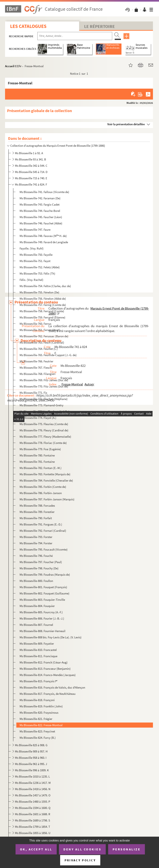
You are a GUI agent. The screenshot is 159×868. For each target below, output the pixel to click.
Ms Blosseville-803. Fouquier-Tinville (42, 600)
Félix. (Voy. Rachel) (31, 280)
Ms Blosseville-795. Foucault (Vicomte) (44, 549)
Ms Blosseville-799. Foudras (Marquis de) (45, 575)
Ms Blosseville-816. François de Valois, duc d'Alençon (52, 687)
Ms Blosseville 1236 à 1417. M (33, 783)
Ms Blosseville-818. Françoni (37, 700)
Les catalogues (28, 26)
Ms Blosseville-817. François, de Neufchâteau (48, 694)
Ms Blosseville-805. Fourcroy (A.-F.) (41, 612)
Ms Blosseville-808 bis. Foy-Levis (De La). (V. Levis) (51, 637)
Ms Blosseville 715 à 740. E (31, 178)
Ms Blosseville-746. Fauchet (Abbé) (41, 223)
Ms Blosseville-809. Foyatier (37, 644)
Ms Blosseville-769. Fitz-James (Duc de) (44, 380)
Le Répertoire (99, 26)
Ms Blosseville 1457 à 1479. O (33, 795)
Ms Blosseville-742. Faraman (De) (40, 198)
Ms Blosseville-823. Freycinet (37, 731)
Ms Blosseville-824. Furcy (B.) (38, 738)
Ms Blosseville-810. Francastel (38, 650)
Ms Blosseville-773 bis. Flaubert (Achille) (44, 411)
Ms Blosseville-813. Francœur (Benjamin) (45, 669)
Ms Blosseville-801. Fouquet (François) (43, 587)
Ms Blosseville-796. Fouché (36, 556)
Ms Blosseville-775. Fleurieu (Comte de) (44, 424)
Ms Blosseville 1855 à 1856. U (33, 833)
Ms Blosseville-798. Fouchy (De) (39, 568)
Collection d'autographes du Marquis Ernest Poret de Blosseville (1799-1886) (58, 146)
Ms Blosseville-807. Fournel (36, 625)
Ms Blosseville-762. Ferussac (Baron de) (44, 336)
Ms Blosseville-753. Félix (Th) (37, 273)
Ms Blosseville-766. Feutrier (36, 361)
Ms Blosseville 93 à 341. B (30, 159)
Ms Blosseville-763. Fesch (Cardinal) (42, 342)
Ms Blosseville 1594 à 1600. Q (33, 808)
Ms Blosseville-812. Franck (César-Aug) (44, 662)
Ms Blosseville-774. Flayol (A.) (38, 418)
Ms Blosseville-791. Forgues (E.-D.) (41, 524)
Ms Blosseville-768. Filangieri (38, 374)
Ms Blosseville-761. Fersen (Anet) (40, 330)
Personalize (127, 849)
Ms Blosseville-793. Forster (36, 537)
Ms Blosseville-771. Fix (33, 393)
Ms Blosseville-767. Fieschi (36, 368)
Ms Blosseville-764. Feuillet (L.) (39, 349)
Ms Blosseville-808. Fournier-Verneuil (42, 631)
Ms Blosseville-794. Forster (36, 543)
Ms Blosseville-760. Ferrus (35, 324)
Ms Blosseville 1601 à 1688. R (33, 814)
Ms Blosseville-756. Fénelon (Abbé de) (43, 299)
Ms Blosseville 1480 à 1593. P (33, 802)
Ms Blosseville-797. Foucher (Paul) (41, 562)
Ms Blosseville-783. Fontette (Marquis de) (45, 474)
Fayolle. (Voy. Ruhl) (32, 248)
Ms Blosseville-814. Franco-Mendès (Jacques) (48, 675)
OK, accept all (36, 849)
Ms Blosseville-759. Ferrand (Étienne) (42, 317)
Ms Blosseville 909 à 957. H (31, 751)
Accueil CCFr (13, 66)
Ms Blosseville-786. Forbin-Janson (41, 493)
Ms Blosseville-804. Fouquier (37, 606)
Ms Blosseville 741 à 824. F (31, 184)
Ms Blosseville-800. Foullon (36, 581)
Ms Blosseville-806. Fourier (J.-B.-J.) (42, 618)
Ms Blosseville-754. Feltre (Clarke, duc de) (45, 286)
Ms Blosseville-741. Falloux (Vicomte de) (44, 192)
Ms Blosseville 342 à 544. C (31, 166)
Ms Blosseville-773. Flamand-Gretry (41, 405)
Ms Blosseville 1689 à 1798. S (32, 820)
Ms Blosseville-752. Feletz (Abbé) (40, 267)
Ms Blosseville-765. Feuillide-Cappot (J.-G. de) (48, 355)
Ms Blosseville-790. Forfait (36, 518)
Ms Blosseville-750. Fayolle (36, 255)
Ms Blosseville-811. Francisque (38, 656)
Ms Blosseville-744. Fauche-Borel (40, 211)
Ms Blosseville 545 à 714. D (31, 172)
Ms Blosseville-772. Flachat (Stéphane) (44, 399)
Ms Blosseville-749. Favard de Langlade (44, 242)
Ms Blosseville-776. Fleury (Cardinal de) (44, 430)
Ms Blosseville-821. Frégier (36, 719)
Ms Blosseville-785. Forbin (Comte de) (43, 487)
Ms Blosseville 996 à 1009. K (32, 770)
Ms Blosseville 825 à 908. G (31, 745)
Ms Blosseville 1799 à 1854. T (32, 827)
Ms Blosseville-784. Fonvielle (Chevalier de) (46, 480)
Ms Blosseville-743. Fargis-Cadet (40, 204)
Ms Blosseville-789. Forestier (37, 512)
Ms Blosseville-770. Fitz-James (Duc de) (44, 386)
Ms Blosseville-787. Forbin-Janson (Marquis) (47, 499)
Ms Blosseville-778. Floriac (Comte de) (43, 443)
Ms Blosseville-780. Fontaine (37, 455)
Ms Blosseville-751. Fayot (35, 261)
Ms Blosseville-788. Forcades (37, 506)
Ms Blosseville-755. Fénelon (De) (39, 292)
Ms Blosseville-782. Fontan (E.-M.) (41, 468)
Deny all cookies (82, 849)
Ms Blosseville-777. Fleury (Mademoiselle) (45, 437)
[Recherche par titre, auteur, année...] (75, 36)
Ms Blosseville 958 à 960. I (31, 758)
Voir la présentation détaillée (126, 124)
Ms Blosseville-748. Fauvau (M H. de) (43, 236)
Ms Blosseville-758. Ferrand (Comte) (42, 311)
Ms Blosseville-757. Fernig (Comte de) (43, 305)
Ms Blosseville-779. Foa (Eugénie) (40, 449)
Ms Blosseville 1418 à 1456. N (33, 789)
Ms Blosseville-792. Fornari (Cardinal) (43, 531)
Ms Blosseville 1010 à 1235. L (32, 776)
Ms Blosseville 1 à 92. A (29, 153)
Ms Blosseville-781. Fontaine (37, 462)
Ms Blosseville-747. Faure (35, 230)
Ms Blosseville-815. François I (39, 681)
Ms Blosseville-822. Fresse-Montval (41, 725)
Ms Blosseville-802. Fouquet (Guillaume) (44, 593)
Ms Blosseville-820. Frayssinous (39, 713)
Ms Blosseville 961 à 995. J (31, 764)
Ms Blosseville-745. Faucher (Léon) (41, 217)
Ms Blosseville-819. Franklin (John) (41, 706)
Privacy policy (80, 860)
